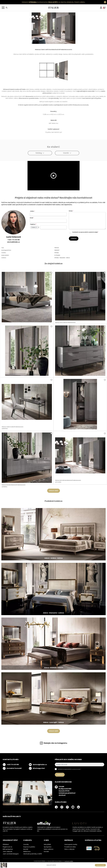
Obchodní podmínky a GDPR (33, 854)
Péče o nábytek (69, 849)
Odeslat (74, 238)
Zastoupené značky (71, 844)
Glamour (57, 248)
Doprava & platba (29, 847)
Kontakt (46, 852)
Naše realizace (49, 849)
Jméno (32, 211)
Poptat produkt (100, 865)
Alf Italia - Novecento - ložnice (62, 258)
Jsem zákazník (7, 852)
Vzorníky (26, 844)
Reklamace (27, 852)
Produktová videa (70, 847)
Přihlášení (6, 844)
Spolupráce (48, 847)
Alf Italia (57, 253)
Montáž (26, 849)
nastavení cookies (69, 861)
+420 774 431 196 (14, 240)
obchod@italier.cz (13, 242)
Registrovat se (7, 847)
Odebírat (60, 775)
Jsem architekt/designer (11, 854)
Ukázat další (54, 491)
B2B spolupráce (8, 849)
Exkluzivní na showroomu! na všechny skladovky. (48, 2)
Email (32, 218)
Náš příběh (47, 844)
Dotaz (71, 211)
